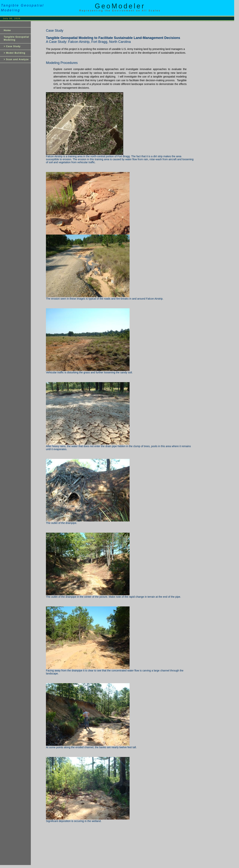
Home (7, 30)
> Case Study (12, 46)
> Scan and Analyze (16, 59)
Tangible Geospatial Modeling (16, 38)
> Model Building (15, 53)
